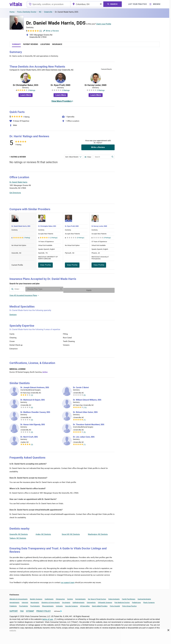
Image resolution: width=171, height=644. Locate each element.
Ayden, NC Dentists (43, 533)
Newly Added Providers (100, 605)
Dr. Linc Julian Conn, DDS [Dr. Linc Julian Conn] (84, 436)
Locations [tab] (45, 44)
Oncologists (66, 601)
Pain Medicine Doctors (122, 601)
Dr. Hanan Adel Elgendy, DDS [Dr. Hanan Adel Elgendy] (33, 423)
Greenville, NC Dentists (19, 533)
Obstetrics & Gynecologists (51, 601)
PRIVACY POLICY (44, 610)
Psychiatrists (24, 605)
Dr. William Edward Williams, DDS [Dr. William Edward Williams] (87, 399)
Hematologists (14, 601)
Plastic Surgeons (149, 601)
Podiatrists (13, 605)
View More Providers (62, 101)
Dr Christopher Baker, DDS (26, 85)
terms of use (48, 618)
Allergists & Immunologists (19, 598)
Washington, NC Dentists (98, 533)
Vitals (112, 199)
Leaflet (100, 199)
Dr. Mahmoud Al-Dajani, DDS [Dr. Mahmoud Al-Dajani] (33, 399)
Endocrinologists (114, 598)
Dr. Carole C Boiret (81, 386)
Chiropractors (60, 598)
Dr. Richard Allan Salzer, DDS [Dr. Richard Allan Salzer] (85, 411)
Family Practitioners (129, 598)
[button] (102, 188)
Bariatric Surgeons (36, 598)
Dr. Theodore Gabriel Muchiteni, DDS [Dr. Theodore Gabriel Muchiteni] (89, 423)
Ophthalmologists (78, 601)
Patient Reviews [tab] (31, 44)
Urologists (59, 605)
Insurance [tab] (57, 44)
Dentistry (13, 313)
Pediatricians (136, 601)
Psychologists (35, 605)
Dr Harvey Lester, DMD (96, 85)
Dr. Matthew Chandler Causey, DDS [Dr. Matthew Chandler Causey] (35, 411)
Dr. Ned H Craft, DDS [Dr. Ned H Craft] (29, 436)
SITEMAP (30, 610)
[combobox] (49, 4)
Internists (25, 601)
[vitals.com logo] (16, 4)
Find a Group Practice (129, 605)
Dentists (70, 598)
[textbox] (49, 4)
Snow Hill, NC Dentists (71, 533)
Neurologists (35, 601)
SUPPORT (14, 610)
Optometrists (91, 601)
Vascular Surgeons (71, 605)
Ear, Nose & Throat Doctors (97, 598)
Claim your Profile (104, 24)
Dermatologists (80, 598)
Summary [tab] (16, 44)
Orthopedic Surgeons (105, 601)
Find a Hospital (115, 605)
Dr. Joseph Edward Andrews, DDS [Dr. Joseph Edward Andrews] (35, 386)
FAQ (22, 610)
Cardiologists (49, 598)
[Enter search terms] (73, 157)
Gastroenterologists (144, 598)
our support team (68, 581)
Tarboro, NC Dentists (18, 537)
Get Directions (15, 193)
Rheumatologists (48, 605)
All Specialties (85, 605)
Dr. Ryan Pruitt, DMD (61, 85)
